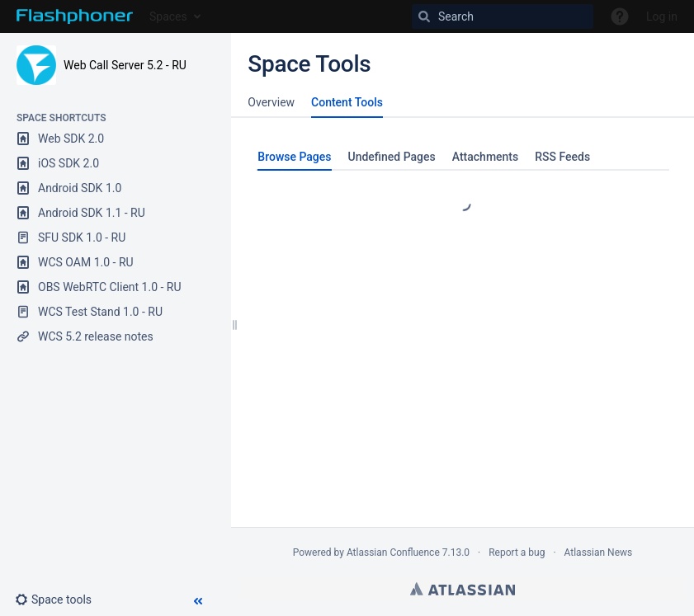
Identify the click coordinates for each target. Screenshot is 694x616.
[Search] (503, 16)
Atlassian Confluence (393, 553)
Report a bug (517, 553)
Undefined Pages (392, 157)
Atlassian (463, 589)
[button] (60, 600)
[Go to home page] (75, 16)
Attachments (485, 157)
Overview (271, 102)
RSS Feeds (562, 157)
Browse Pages (294, 157)
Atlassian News (599, 553)
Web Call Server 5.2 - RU (125, 65)
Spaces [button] (168, 16)
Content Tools (347, 102)
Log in (662, 16)
